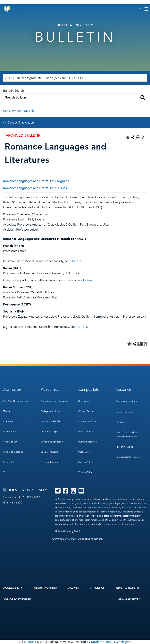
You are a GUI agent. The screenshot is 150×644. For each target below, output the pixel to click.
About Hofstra (46, 588)
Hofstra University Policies (69, 531)
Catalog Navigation (21, 123)
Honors (76, 261)
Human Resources (87, 442)
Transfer (7, 411)
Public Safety (85, 452)
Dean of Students (87, 421)
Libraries (120, 422)
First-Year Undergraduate (16, 401)
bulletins (30, 642)
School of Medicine (13, 452)
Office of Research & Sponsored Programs (126, 435)
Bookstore (83, 401)
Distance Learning (50, 462)
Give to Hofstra (128, 588)
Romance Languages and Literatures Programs (36, 181)
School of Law (10, 442)
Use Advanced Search (18, 111)
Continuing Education (52, 442)
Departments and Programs (55, 401)
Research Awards (124, 447)
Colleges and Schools (52, 411)
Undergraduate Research (128, 457)
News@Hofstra (129, 600)
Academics (50, 389)
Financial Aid (10, 462)
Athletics (98, 588)
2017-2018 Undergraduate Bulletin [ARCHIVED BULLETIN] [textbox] (45, 78)
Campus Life (89, 389)
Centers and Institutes (127, 401)
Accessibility (13, 588)
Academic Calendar (51, 421)
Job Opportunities (17, 600)
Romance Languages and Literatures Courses (35, 188)
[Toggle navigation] (142, 9)
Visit (5, 472)
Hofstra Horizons (124, 412)
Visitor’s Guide (85, 472)
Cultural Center (86, 411)
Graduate (8, 421)
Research (124, 389)
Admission (12, 389)
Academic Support (50, 432)
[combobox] (75, 78)
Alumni (74, 588)
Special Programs (50, 452)
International (10, 432)
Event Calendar (86, 432)
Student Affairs (86, 462)
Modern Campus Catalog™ (110, 642)
